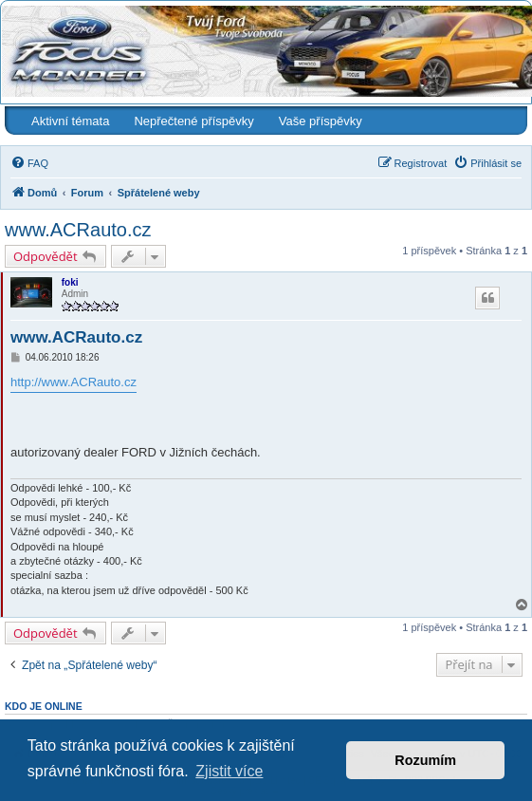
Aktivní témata (70, 121)
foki (70, 282)
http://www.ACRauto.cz (73, 382)
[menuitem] (29, 163)
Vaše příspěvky (321, 121)
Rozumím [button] (425, 760)
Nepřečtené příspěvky (193, 121)
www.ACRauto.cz (78, 230)
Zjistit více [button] (229, 771)
